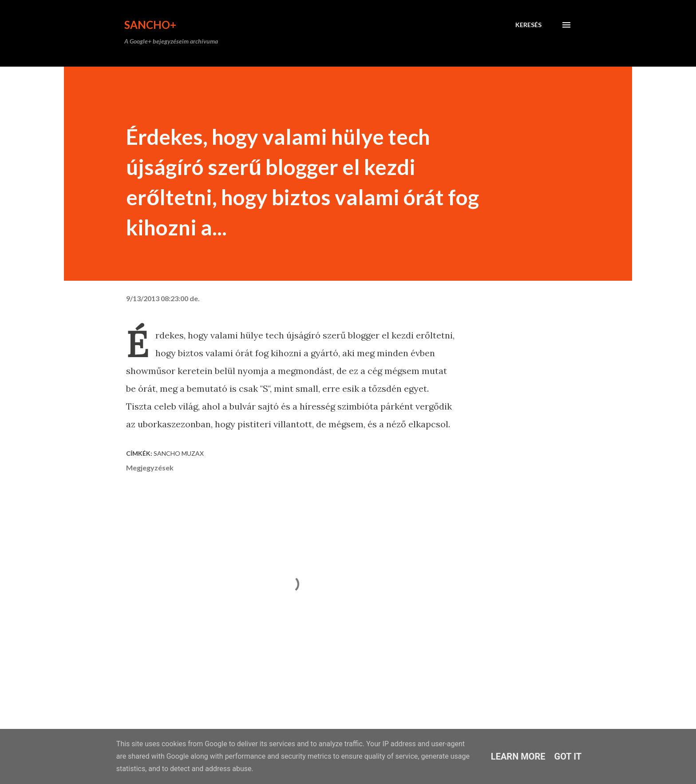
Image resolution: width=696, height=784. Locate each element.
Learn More (518, 756)
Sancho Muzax (179, 453)
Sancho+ (150, 25)
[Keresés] (528, 25)
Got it (568, 756)
